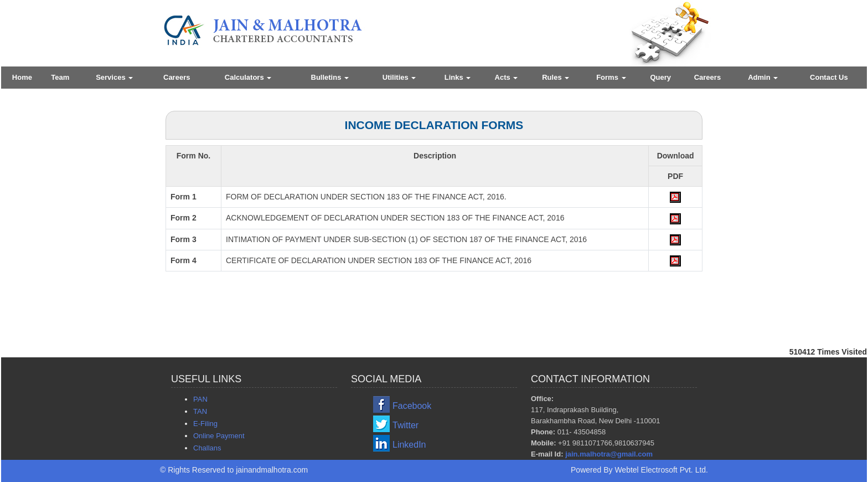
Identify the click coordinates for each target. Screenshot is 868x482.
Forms (611, 77)
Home (22, 77)
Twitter (405, 425)
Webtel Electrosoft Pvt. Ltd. (661, 470)
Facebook (412, 406)
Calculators (248, 77)
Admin (763, 77)
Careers (177, 77)
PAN (200, 399)
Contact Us (829, 77)
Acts (507, 77)
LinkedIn (409, 445)
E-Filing (205, 424)
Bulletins (330, 77)
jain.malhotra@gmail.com (609, 454)
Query (660, 77)
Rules (556, 77)
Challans (207, 448)
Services (114, 77)
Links (458, 77)
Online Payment (219, 436)
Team (60, 77)
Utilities (399, 77)
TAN (200, 411)
